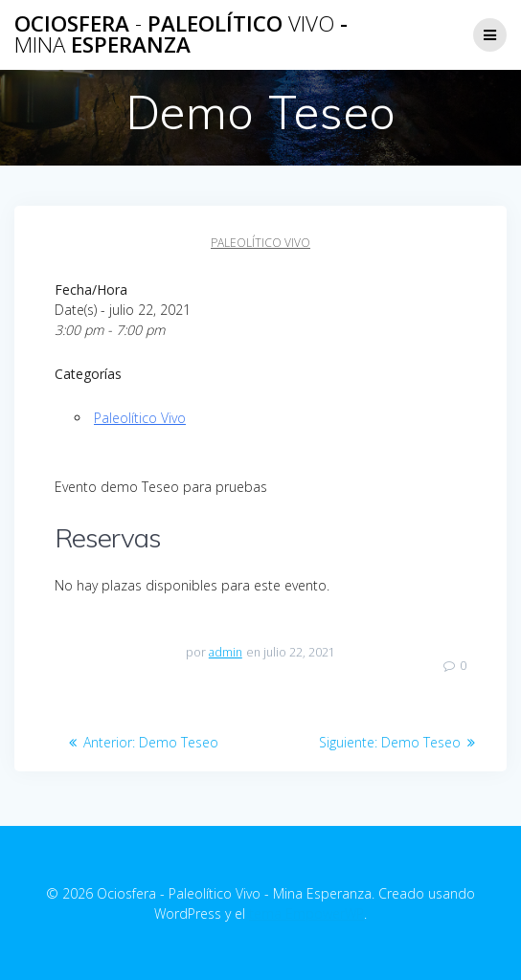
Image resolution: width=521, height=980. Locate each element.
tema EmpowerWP (306, 913)
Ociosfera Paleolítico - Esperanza (181, 35)
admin (226, 652)
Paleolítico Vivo (260, 243)
